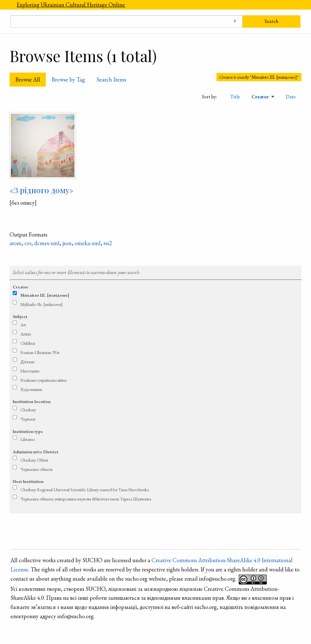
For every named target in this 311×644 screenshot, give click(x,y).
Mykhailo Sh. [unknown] (42, 304)
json (67, 243)
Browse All (28, 79)
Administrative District (35, 452)
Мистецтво (30, 371)
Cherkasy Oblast (34, 460)
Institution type (28, 431)
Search (271, 21)
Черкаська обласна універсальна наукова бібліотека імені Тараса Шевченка (86, 499)
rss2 (108, 243)
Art (23, 325)
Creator (261, 97)
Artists (26, 334)
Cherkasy (28, 410)
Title (235, 97)
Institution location (32, 401)
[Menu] (5, 5)
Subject (20, 316)
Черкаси (28, 419)
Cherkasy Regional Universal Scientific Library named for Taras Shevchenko (85, 490)
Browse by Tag (68, 79)
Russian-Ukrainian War (40, 352)
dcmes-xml (47, 243)
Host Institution (28, 481)
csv (28, 243)
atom (16, 243)
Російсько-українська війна (43, 380)
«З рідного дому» (42, 190)
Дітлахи (27, 362)
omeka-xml (88, 243)
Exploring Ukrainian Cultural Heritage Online (71, 5)
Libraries (28, 439)
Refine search (155, 260)
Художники (31, 389)
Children (28, 343)
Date (291, 97)
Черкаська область (36, 469)
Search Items (111, 79)
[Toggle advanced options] (235, 21)
